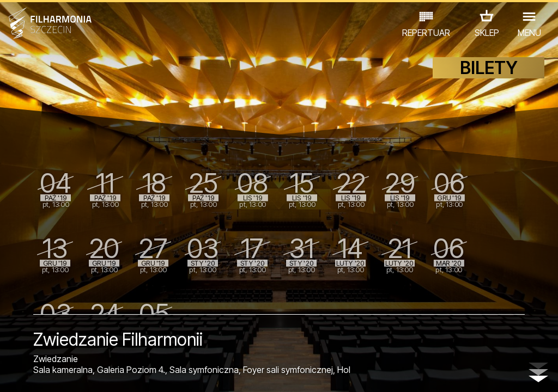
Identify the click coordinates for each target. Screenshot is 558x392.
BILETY (489, 80)
